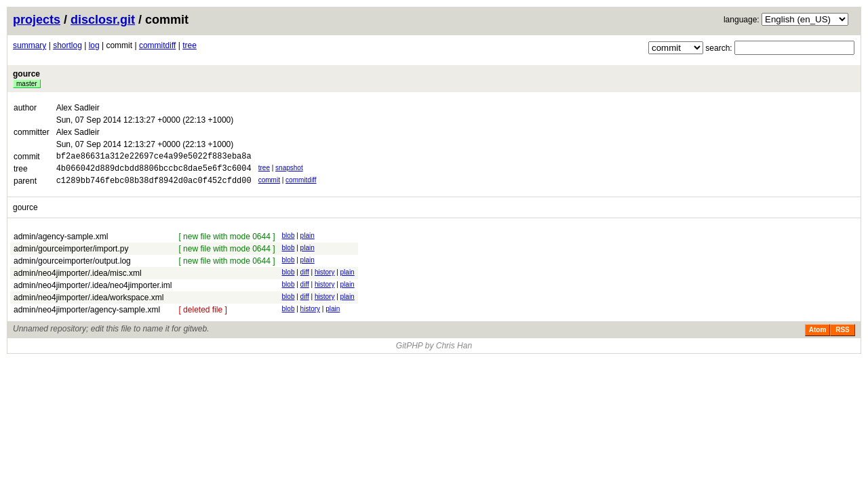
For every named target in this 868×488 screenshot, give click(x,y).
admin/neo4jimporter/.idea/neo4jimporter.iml (93, 291)
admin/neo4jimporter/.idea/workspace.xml (88, 304)
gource (26, 74)
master (27, 84)
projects (37, 20)
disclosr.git (103, 20)
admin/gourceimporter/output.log (72, 267)
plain (308, 242)
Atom (818, 336)
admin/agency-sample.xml (61, 243)
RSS (843, 336)
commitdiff (157, 45)
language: (742, 20)
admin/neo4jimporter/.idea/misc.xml (78, 279)
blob (289, 242)
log (94, 45)
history (324, 278)
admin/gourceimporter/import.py (71, 255)
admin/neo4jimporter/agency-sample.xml (87, 316)
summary (29, 45)
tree (190, 45)
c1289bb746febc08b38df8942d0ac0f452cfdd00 (154, 186)
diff (305, 278)
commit (269, 184)
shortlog (67, 45)
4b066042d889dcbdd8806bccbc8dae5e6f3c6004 (154, 172)
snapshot (289, 170)
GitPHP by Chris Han (434, 352)
